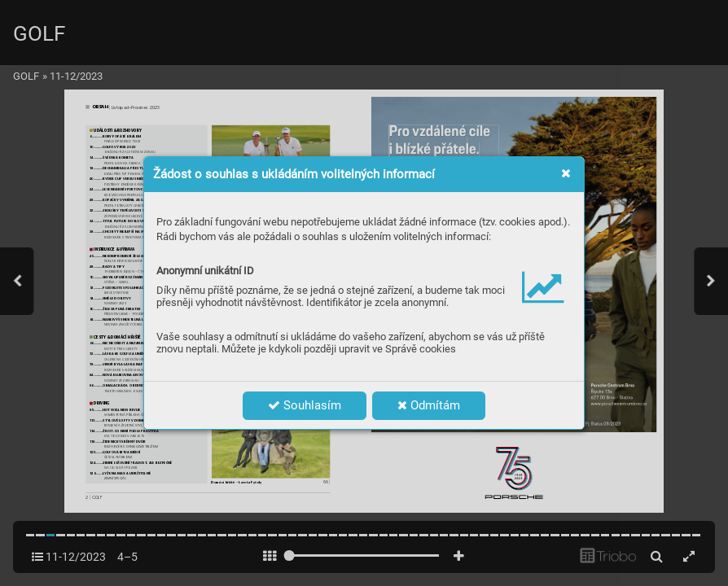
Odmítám (429, 405)
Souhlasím (305, 405)
